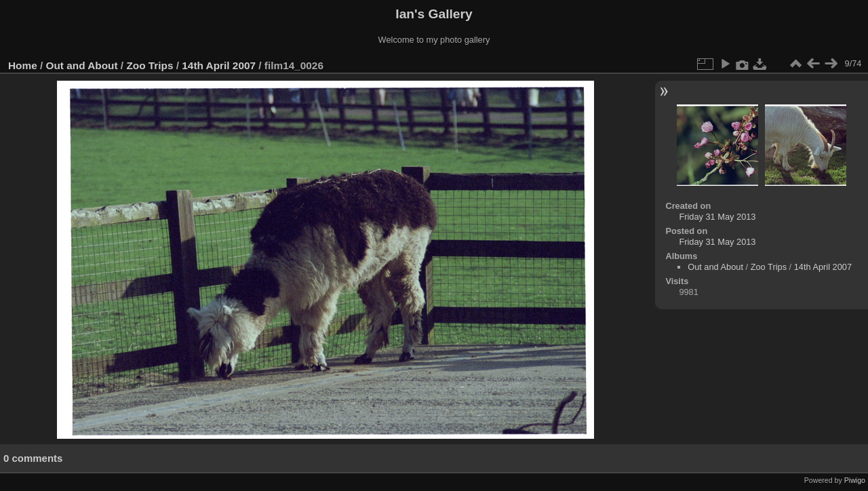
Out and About (82, 65)
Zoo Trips (150, 65)
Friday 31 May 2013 (717, 217)
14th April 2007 (219, 65)
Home (23, 65)
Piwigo (855, 480)
